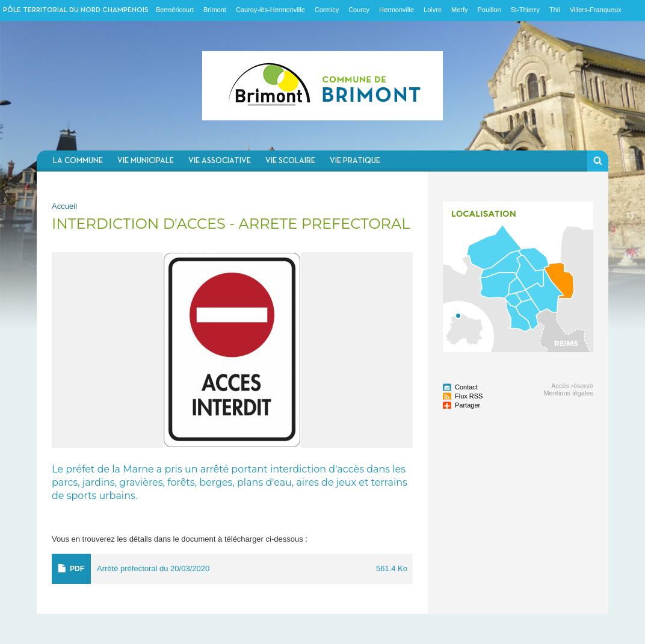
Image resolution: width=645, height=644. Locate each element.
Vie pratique (355, 161)
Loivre (433, 10)
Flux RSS (469, 396)
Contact (466, 387)
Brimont (215, 10)
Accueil (64, 206)
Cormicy (327, 10)
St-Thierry (525, 10)
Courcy (359, 10)
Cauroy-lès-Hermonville (270, 10)
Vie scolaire (290, 161)
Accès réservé (572, 386)
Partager (468, 405)
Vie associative (220, 161)
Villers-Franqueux (596, 10)
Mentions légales (568, 393)
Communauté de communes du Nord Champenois (322, 86)
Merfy (460, 10)
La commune (78, 161)
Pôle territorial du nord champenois (76, 10)
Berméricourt (175, 10)
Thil (555, 10)
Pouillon (489, 10)
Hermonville (397, 10)
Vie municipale (146, 161)
